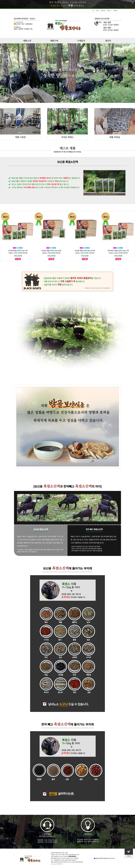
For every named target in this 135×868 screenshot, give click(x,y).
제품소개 (27, 41)
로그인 (97, 11)
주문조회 (115, 11)
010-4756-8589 (51, 842)
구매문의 (81, 41)
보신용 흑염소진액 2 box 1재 (18, 251)
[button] (133, 73)
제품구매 (54, 41)
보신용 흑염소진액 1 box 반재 (51, 251)
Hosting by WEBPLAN (57, 864)
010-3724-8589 (51, 840)
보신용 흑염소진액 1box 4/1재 (85, 251)
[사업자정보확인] (72, 856)
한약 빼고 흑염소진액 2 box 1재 (118, 251)
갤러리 (108, 41)
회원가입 (103, 11)
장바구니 (109, 11)
